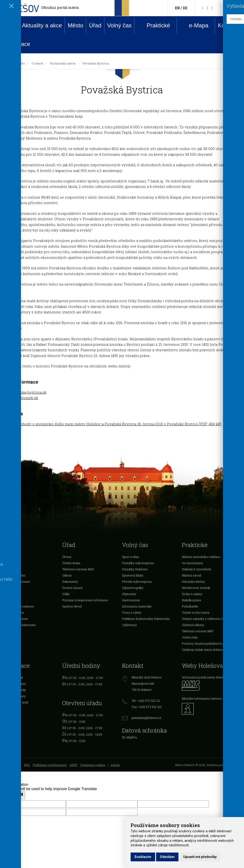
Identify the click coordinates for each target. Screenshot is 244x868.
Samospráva (11, 557)
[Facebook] (203, 8)
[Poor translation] (17, 795)
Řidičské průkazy (14, 696)
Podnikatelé (10, 588)
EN (177, 8)
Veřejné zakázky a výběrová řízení (205, 619)
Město (75, 25)
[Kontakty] (229, 8)
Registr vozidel (13, 677)
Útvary (67, 557)
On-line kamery (192, 563)
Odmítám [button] (167, 857)
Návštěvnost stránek (196, 588)
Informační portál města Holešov (204, 677)
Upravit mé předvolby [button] (200, 857)
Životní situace (72, 588)
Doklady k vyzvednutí (196, 569)
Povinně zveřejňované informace (85, 600)
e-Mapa (195, 25)
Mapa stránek (12, 765)
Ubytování (129, 594)
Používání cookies (93, 765)
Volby (66, 594)
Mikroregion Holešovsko (19, 625)
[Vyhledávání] (237, 8)
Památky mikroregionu (138, 563)
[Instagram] (212, 8)
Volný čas (119, 25)
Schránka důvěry (193, 582)
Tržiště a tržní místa (196, 612)
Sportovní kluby (133, 575)
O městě (37, 63)
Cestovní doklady (14, 690)
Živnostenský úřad (15, 702)
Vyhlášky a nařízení (16, 582)
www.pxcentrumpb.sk (19, 398)
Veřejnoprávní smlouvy (18, 606)
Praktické (155, 25)
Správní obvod (72, 606)
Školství (8, 569)
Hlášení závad (191, 575)
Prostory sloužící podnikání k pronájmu (209, 643)
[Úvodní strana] (8, 63)
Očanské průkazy (14, 684)
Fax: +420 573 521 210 (147, 707)
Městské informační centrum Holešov (208, 698)
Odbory (67, 575)
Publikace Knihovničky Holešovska (146, 619)
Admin (115, 765)
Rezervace (17, 44)
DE (185, 8)
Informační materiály (137, 606)
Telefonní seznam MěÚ (78, 569)
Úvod (10, 25)
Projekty (8, 600)
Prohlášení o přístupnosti (50, 765)
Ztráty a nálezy (192, 594)
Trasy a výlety (132, 612)
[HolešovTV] (207, 8)
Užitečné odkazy (193, 625)
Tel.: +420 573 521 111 (146, 701)
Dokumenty (70, 582)
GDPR (74, 765)
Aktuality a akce (42, 25)
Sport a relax (130, 557)
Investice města (13, 612)
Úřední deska (71, 563)
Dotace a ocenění (14, 575)
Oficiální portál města (60, 8)
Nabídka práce (191, 600)
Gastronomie (131, 600)
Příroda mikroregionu (137, 582)
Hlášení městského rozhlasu (201, 557)
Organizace (10, 594)
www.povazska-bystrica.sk (23, 392)
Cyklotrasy (129, 625)
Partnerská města (63, 63)
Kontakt (227, 25)
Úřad (95, 25)
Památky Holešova (135, 569)
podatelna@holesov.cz (147, 718)
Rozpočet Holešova (15, 619)
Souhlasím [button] (143, 857)
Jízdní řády (190, 637)
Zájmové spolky (133, 588)
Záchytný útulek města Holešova (204, 650)
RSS (27, 765)
